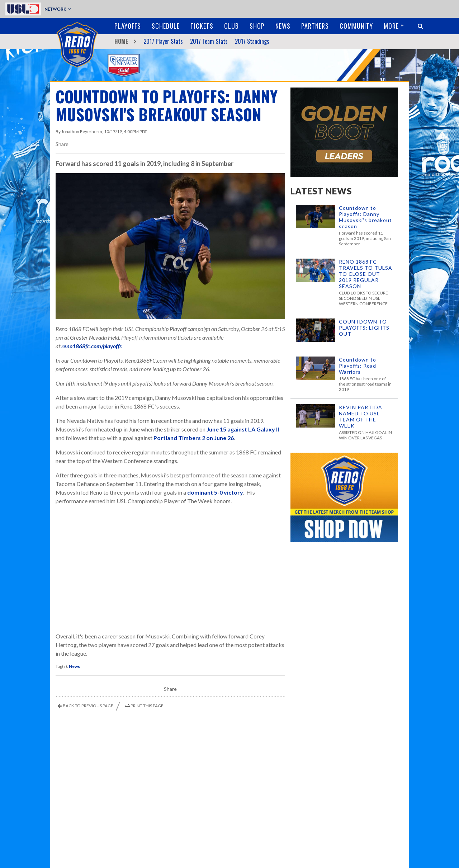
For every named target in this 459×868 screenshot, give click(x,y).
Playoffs (128, 26)
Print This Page (147, 706)
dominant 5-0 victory (215, 492)
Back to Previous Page (88, 706)
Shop (257, 26)
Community (356, 26)
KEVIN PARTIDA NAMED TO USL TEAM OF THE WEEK (361, 416)
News (283, 26)
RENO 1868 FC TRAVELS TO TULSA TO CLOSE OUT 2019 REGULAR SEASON (366, 274)
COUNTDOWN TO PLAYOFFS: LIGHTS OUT (364, 328)
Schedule (166, 26)
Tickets (202, 26)
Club (231, 26)
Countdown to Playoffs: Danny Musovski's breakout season (365, 217)
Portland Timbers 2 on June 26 (194, 438)
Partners (315, 26)
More (391, 26)
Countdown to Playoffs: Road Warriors (358, 366)
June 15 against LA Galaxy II (243, 429)
